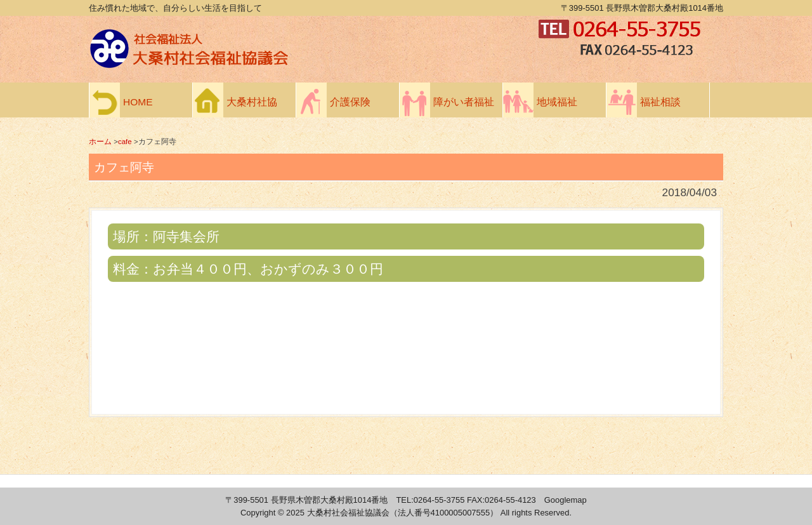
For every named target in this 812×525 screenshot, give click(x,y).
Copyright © (263, 513)
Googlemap (566, 500)
